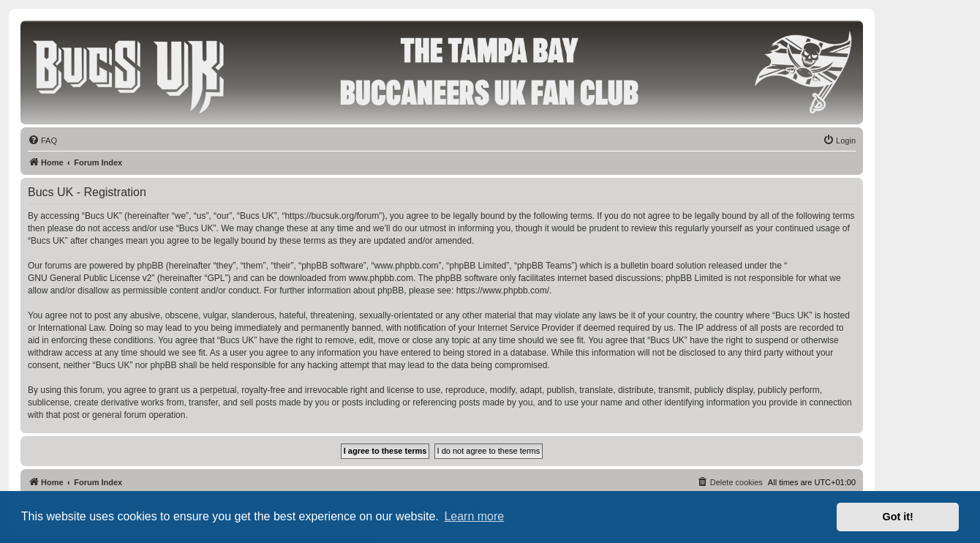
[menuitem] (42, 141)
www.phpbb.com (381, 278)
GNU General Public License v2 (90, 278)
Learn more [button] (474, 516)
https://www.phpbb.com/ (503, 291)
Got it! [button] (898, 517)
